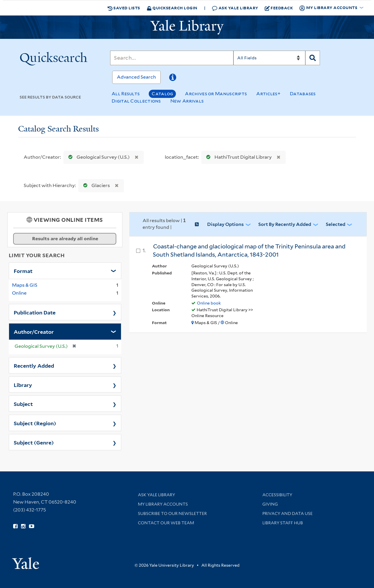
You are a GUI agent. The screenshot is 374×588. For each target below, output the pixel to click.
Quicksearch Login (172, 8)
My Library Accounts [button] (329, 8)
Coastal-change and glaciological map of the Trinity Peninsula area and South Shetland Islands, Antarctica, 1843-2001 (249, 251)
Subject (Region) (35, 423)
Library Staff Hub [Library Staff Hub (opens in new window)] (283, 523)
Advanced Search (136, 77)
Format (23, 271)
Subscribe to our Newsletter (172, 513)
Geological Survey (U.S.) (98, 157)
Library (23, 385)
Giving (270, 504)
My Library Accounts (163, 504)
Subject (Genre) (34, 442)
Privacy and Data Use (288, 513)
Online (19, 293)
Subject (23, 404)
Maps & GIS (25, 285)
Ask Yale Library (235, 8)
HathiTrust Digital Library (238, 157)
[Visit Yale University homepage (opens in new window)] (26, 561)
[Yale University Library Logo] (187, 27)
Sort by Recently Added (285, 224)
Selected (336, 224)
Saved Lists (124, 8)
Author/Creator (34, 331)
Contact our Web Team (166, 523)
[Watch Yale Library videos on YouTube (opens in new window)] (32, 526)
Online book (209, 303)
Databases (303, 94)
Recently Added (34, 365)
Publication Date (35, 312)
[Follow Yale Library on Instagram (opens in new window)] (23, 526)
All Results (126, 94)
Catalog (162, 94)
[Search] (172, 58)
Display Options (225, 224)
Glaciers (95, 185)
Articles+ (268, 94)
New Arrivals (187, 101)
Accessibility (277, 495)
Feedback (279, 8)
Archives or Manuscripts (216, 94)
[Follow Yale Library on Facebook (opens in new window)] (15, 526)
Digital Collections (136, 101)
